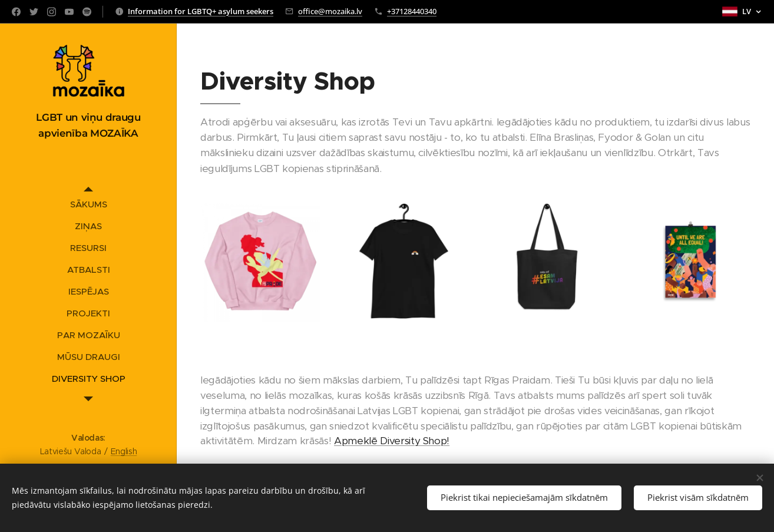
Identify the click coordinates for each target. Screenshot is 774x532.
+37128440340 (412, 11)
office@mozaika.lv (330, 11)
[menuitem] (88, 204)
